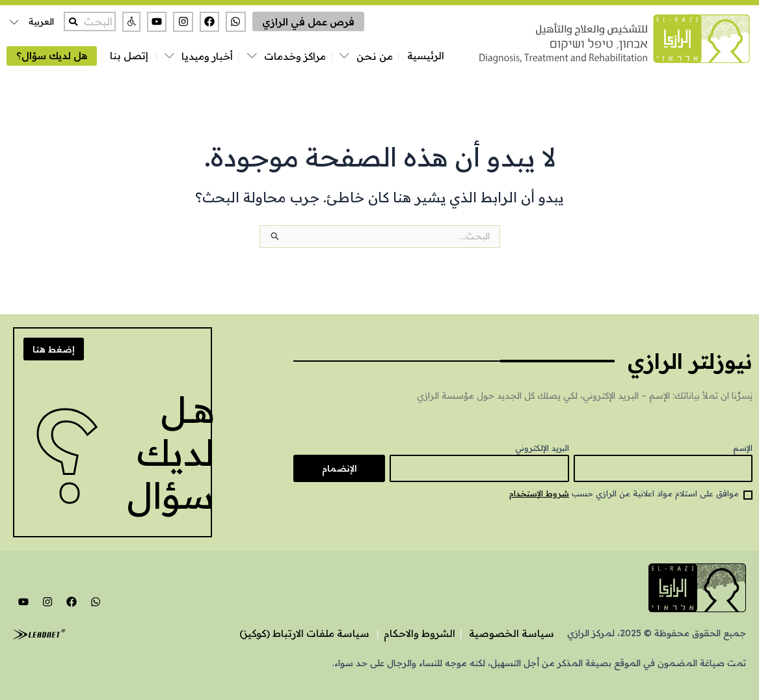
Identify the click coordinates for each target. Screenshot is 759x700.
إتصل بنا (129, 56)
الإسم (743, 448)
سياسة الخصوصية (512, 633)
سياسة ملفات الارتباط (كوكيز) (304, 633)
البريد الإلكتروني (542, 448)
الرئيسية (426, 56)
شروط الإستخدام (539, 493)
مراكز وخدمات (295, 56)
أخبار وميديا (207, 56)
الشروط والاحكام (419, 633)
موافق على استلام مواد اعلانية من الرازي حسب (624, 493)
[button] (131, 22)
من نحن (375, 56)
